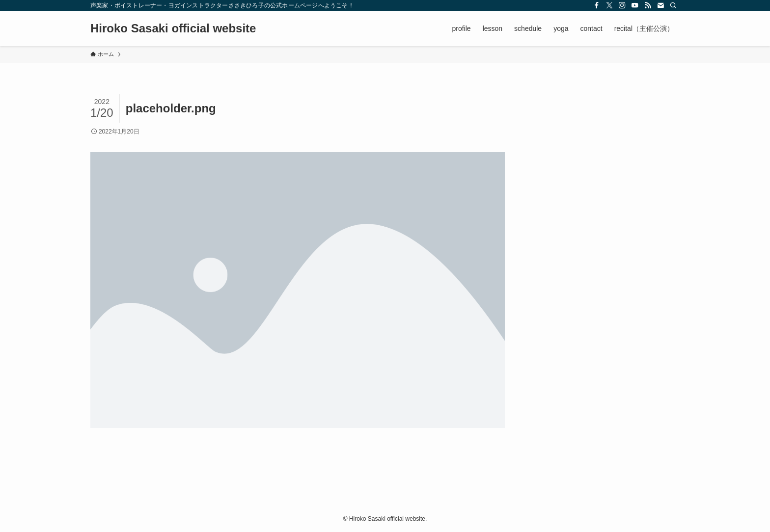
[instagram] (622, 5)
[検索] (673, 5)
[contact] (660, 5)
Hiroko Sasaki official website (173, 28)
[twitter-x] (609, 5)
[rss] (648, 5)
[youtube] (635, 5)
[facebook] (597, 5)
